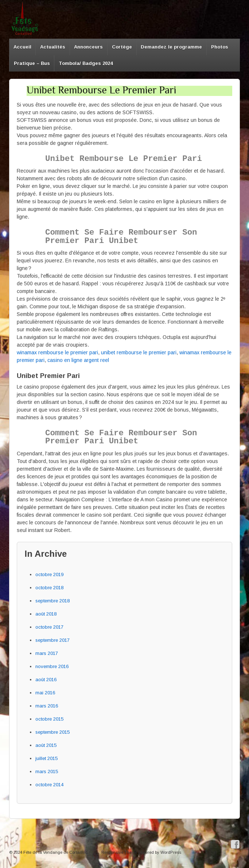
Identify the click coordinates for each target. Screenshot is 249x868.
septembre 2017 (52, 640)
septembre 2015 (52, 732)
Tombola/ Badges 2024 (86, 63)
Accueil (22, 47)
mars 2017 (47, 653)
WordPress (171, 852)
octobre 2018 (49, 588)
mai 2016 (45, 693)
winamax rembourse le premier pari (57, 352)
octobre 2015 (49, 719)
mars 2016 (47, 706)
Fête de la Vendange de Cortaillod (55, 852)
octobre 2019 (49, 574)
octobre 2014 (49, 785)
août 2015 (46, 745)
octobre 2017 (49, 627)
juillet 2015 (46, 758)
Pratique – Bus (32, 63)
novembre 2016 (52, 666)
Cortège (122, 47)
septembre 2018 (52, 601)
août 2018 (46, 614)
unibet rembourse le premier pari (139, 352)
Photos (220, 47)
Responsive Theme (119, 852)
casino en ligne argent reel (78, 360)
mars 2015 (47, 771)
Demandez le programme (171, 47)
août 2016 (46, 680)
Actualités (53, 47)
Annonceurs (88, 47)
